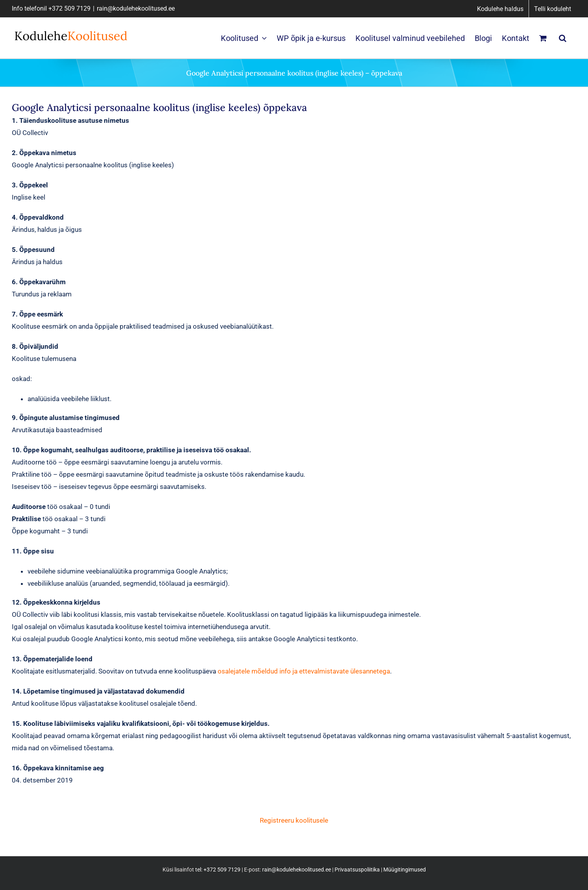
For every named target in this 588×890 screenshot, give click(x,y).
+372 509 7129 (69, 8)
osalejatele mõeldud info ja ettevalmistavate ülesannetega (304, 671)
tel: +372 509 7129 (218, 870)
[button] (563, 38)
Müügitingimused (405, 870)
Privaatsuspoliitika (357, 870)
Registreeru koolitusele (294, 820)
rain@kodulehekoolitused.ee (136, 8)
